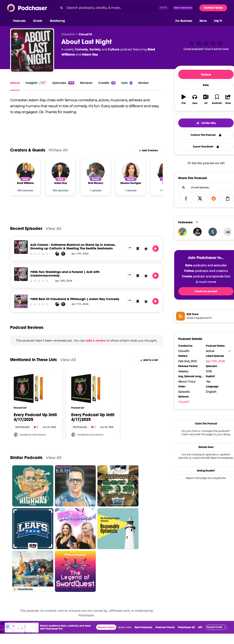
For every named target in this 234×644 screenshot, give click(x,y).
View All (60, 155)
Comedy (81, 49)
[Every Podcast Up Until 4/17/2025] (28, 394)
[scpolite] (213, 232)
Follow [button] (206, 74)
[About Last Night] (32, 50)
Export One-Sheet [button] (206, 147)
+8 (228, 232)
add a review (96, 345)
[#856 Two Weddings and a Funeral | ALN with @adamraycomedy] (21, 279)
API (200, 632)
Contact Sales (213, 8)
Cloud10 (85, 34)
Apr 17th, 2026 (215, 361)
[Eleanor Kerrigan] (131, 176)
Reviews (86, 83)
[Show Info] (230, 351)
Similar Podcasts (26, 463)
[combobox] (125, 8)
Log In (218, 21)
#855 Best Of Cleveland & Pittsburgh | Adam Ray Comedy (75, 304)
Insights (36, 83)
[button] (20, 21)
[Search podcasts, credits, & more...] (111, 8)
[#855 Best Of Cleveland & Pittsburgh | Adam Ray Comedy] (21, 306)
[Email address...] (206, 188)
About (15, 83)
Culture (114, 49)
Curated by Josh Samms (33, 440)
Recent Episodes (26, 234)
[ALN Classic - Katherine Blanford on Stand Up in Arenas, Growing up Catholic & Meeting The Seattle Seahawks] (21, 252)
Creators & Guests (28, 155)
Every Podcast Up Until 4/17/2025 (35, 422)
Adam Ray (90, 54)
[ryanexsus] (197, 232)
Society (95, 49)
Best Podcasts (143, 632)
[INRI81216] (182, 232)
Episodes (63, 83)
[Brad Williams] (25, 176)
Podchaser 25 (186, 632)
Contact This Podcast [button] (206, 135)
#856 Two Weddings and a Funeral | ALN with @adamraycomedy (65, 279)
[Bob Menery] (96, 176)
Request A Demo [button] (106, 632)
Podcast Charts (165, 632)
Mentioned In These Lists (34, 365)
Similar (143, 83)
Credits (107, 83)
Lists (127, 83)
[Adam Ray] (61, 176)
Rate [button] (206, 85)
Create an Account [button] (206, 291)
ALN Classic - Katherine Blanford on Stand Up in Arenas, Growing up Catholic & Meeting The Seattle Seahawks (73, 252)
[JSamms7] (16, 440)
